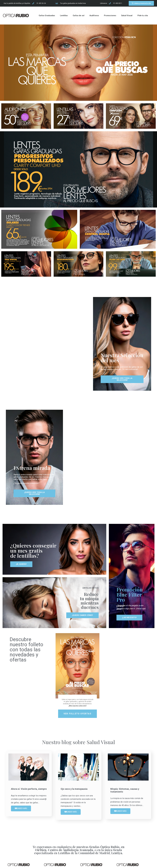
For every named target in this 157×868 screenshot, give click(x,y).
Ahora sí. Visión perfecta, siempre (29, 789)
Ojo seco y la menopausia (74, 789)
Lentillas (64, 16)
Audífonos (94, 16)
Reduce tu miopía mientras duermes (89, 601)
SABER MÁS (21, 808)
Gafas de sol (79, 16)
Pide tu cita (143, 16)
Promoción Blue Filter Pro (130, 594)
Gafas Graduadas (47, 16)
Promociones (110, 16)
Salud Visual (127, 16)
